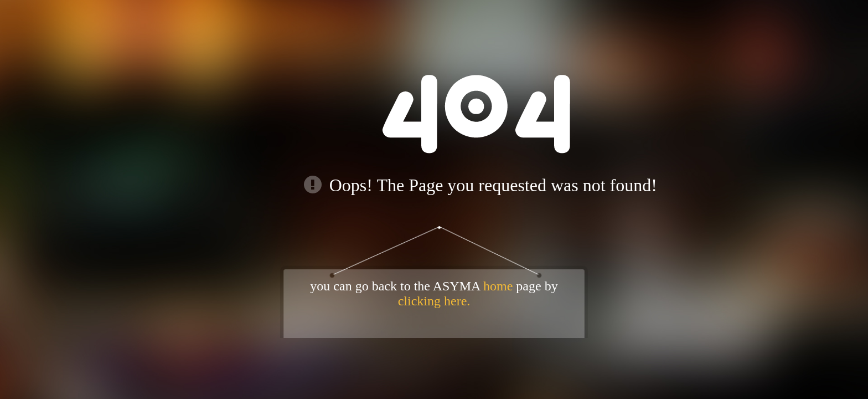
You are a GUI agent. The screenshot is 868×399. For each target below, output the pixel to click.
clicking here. (434, 301)
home (498, 286)
